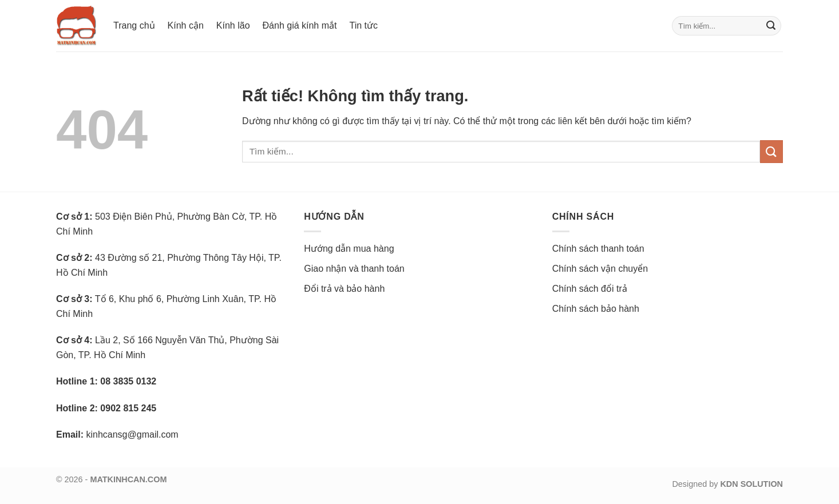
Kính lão (233, 25)
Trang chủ (134, 25)
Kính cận (186, 25)
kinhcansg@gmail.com (132, 434)
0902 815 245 (128, 408)
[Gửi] (771, 26)
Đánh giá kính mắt (300, 25)
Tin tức (363, 25)
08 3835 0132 (128, 381)
